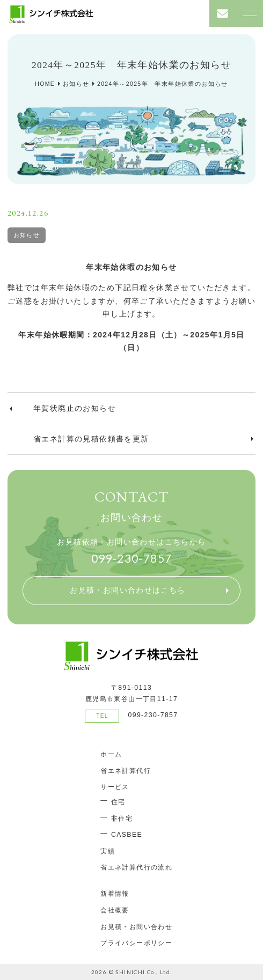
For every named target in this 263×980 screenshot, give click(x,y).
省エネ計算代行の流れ (136, 867)
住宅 (118, 802)
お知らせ (27, 235)
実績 (108, 851)
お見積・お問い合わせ (136, 927)
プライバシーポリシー (136, 943)
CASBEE (127, 835)
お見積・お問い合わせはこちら (128, 590)
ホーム (111, 754)
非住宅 (122, 819)
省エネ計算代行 (126, 771)
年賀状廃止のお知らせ (75, 408)
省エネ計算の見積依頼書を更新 (91, 439)
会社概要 (115, 910)
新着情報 (115, 894)
